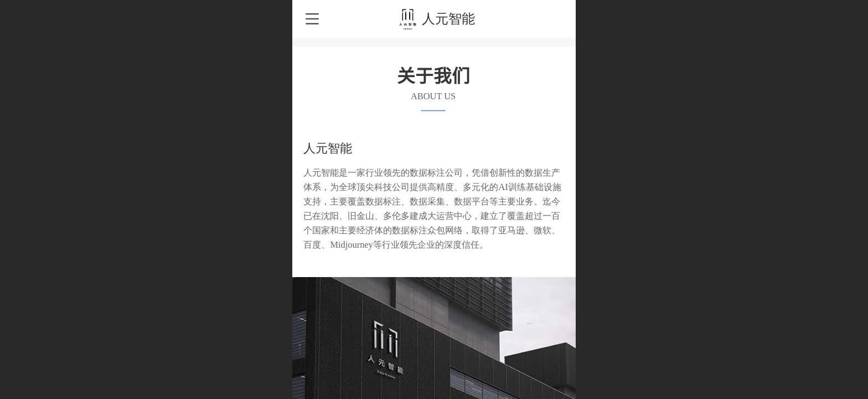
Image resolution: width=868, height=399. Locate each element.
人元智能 (448, 19)
